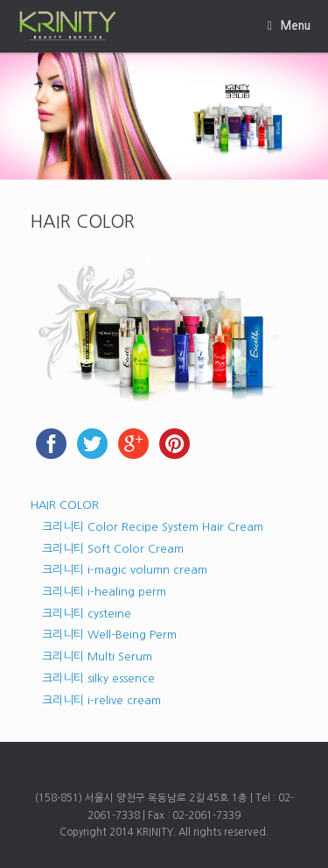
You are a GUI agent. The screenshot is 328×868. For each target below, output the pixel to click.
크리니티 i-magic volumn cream (125, 570)
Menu (289, 26)
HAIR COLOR (65, 505)
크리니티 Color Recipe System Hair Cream (153, 527)
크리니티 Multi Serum (97, 656)
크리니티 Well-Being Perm (109, 635)
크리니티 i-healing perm (104, 592)
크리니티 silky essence (98, 678)
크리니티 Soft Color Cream (113, 549)
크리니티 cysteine (87, 614)
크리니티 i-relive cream (101, 700)
